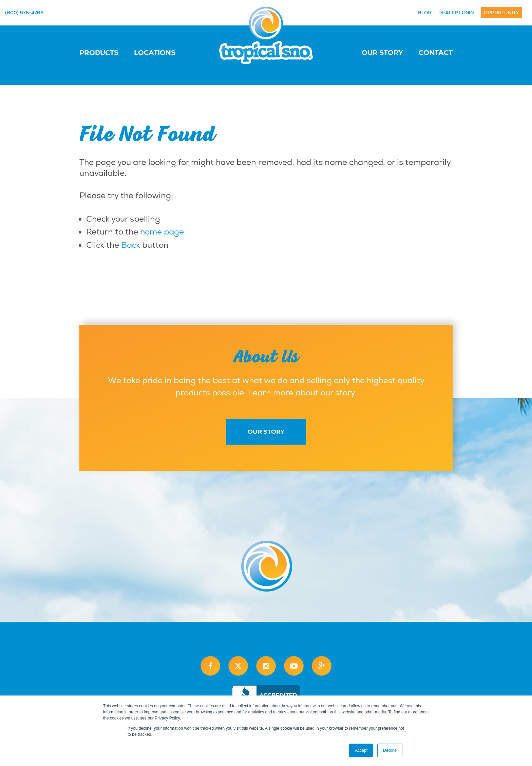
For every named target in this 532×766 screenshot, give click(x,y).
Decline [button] (390, 750)
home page (162, 232)
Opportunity (501, 13)
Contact (436, 53)
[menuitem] (106, 52)
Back (131, 245)
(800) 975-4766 (24, 13)
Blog (425, 13)
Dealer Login (456, 13)
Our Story (382, 53)
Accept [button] (361, 750)
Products (99, 53)
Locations (155, 53)
